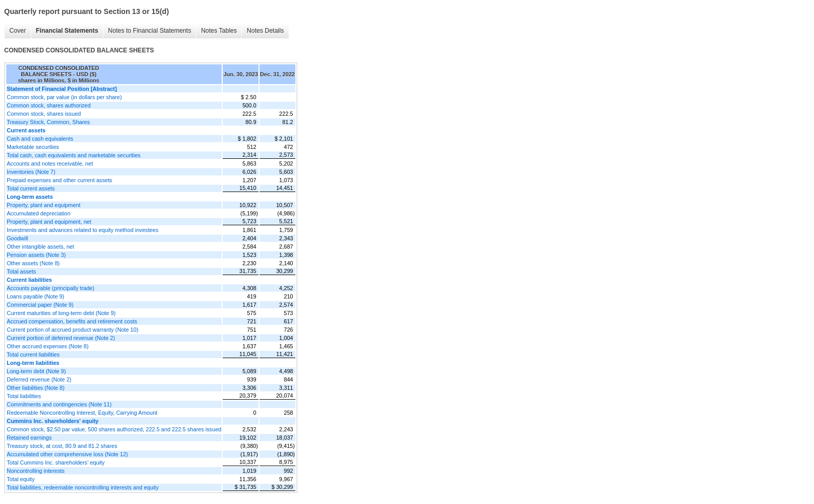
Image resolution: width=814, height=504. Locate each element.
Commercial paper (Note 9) (40, 305)
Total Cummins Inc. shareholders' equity (56, 462)
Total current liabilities (33, 355)
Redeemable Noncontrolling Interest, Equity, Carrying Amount (82, 413)
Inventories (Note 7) (31, 172)
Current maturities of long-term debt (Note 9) (61, 313)
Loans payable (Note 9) (36, 296)
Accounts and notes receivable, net (50, 164)
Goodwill (17, 238)
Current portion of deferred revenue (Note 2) (61, 338)
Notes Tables (219, 31)
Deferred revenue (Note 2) (39, 379)
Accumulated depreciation (39, 213)
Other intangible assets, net (40, 247)
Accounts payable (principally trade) (51, 288)
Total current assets (31, 188)
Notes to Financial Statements (150, 31)
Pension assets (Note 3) (36, 255)
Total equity (21, 479)
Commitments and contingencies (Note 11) (59, 404)
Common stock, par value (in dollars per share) (64, 97)
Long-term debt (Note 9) (36, 371)
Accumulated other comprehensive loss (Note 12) (67, 454)
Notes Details (265, 31)
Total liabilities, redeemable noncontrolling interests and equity (83, 487)
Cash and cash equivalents (40, 139)
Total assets (21, 271)
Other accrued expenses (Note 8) (48, 346)
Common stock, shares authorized (49, 105)
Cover (18, 31)
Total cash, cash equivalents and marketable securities (74, 155)
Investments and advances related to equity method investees (83, 230)
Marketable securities (33, 147)
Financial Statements (67, 31)
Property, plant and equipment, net (49, 222)
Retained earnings (29, 438)
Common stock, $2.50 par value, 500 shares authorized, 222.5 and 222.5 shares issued (114, 429)
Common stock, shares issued (44, 114)
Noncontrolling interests (36, 471)
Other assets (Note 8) (33, 263)
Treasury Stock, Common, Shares (48, 122)
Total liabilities (24, 396)
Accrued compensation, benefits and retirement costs (72, 321)
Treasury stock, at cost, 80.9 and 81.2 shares (62, 446)
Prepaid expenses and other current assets (59, 180)
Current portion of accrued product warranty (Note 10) (73, 330)
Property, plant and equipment (44, 205)
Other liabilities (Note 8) (36, 388)
